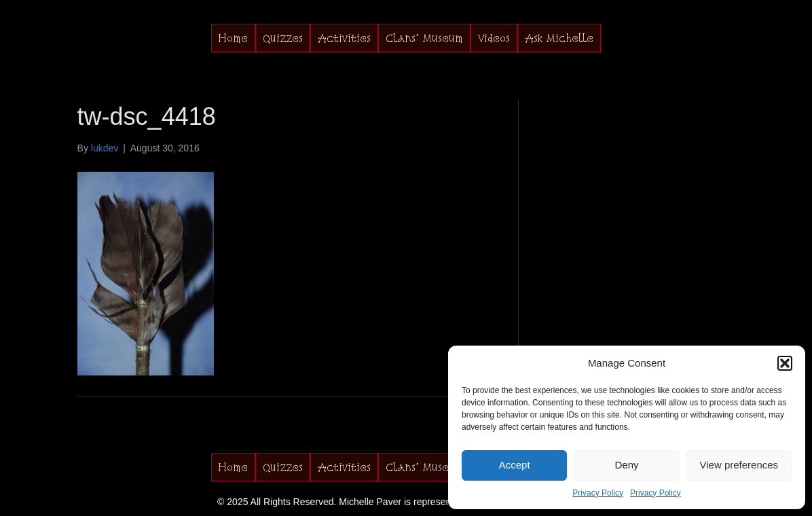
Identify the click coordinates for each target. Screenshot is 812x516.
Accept (515, 465)
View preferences (739, 465)
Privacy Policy (598, 493)
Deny (626, 465)
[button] (785, 363)
